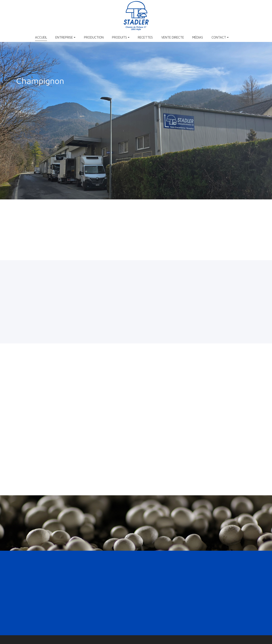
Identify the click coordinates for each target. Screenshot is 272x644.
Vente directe (173, 37)
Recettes (145, 37)
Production (94, 37)
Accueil (41, 37)
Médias (198, 37)
